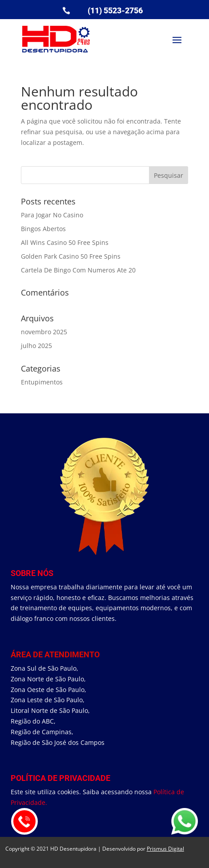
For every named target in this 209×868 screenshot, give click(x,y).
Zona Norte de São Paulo (47, 679)
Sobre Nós (32, 573)
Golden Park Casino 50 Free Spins (71, 256)
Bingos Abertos (43, 229)
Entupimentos (42, 382)
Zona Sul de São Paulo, (44, 668)
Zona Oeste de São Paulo (48, 690)
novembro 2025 (44, 332)
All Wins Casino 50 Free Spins (65, 242)
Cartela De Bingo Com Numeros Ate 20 (78, 270)
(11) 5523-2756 (115, 10)
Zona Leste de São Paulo (47, 700)
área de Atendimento (55, 654)
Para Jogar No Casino (52, 215)
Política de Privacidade (60, 778)
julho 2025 (36, 346)
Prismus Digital (165, 849)
